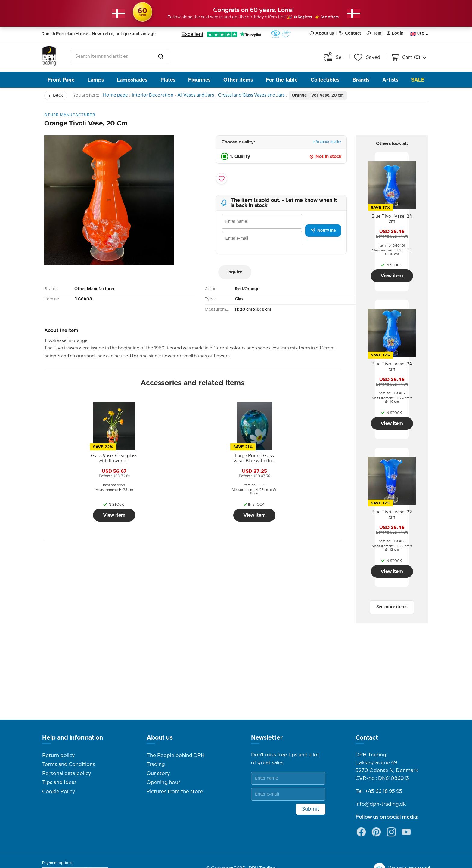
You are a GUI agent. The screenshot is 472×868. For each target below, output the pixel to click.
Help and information (73, 722)
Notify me (323, 230)
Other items (238, 80)
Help (374, 33)
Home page (118, 95)
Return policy (58, 740)
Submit (311, 793)
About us (322, 33)
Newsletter (267, 722)
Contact (350, 33)
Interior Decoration (158, 95)
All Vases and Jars (205, 95)
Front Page (61, 80)
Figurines (199, 80)
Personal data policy (67, 758)
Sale (418, 80)
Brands (361, 80)
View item (80, 515)
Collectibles (325, 80)
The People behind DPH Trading (176, 744)
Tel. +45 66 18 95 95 (379, 775)
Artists (390, 80)
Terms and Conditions (69, 749)
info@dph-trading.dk (381, 788)
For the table (282, 80)
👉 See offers (334, 17)
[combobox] (120, 57)
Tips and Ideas (59, 767)
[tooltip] (80, 459)
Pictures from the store (175, 776)
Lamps (96, 80)
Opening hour (163, 767)
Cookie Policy (59, 776)
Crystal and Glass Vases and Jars (265, 95)
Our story (158, 758)
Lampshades (132, 80)
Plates (168, 80)
